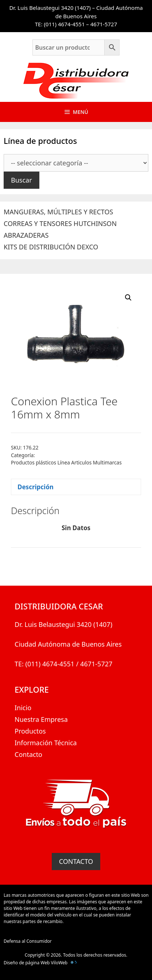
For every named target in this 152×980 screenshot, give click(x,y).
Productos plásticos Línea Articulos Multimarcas (66, 462)
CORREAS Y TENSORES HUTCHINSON (60, 223)
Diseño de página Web (27, 963)
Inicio (23, 708)
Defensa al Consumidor (28, 941)
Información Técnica (46, 743)
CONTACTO (76, 861)
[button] (128, 298)
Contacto (28, 754)
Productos (30, 731)
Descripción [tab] (36, 487)
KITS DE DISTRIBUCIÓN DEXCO (51, 247)
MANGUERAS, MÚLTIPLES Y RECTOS (58, 212)
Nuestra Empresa (41, 719)
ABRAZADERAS (26, 235)
